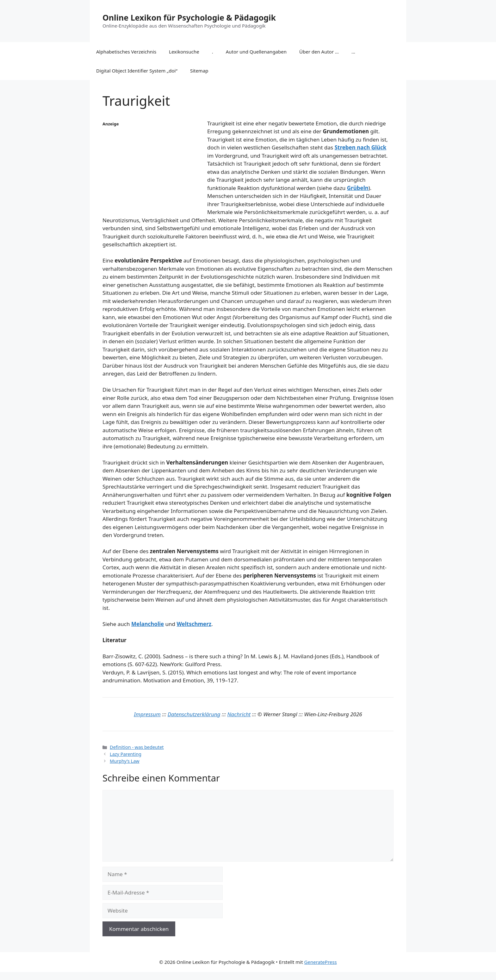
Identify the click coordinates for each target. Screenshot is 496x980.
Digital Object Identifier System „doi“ (137, 71)
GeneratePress (321, 962)
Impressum (147, 714)
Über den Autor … (319, 52)
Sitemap (199, 71)
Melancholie (148, 624)
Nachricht (239, 714)
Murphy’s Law (125, 761)
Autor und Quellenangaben (256, 52)
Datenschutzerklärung (194, 714)
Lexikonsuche (184, 52)
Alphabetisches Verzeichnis (126, 52)
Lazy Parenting (126, 754)
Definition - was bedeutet (137, 747)
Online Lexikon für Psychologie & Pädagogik (189, 17)
